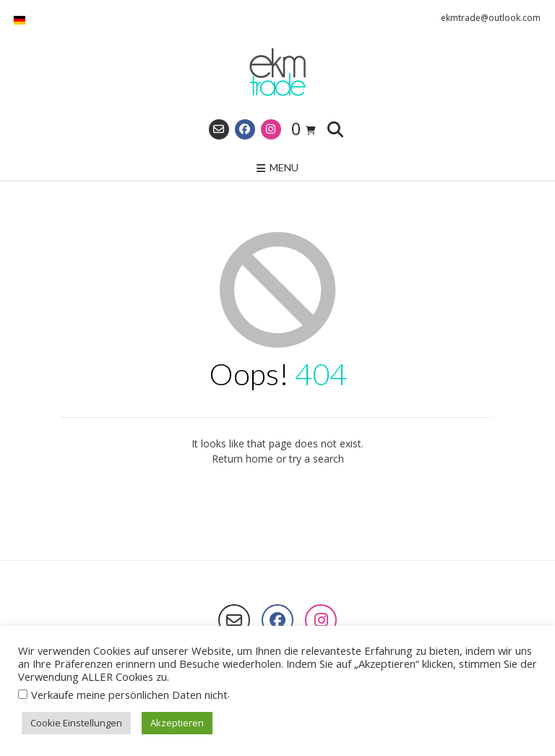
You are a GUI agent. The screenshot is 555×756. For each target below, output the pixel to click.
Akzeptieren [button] (177, 723)
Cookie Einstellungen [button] (76, 723)
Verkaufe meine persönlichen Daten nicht (129, 695)
